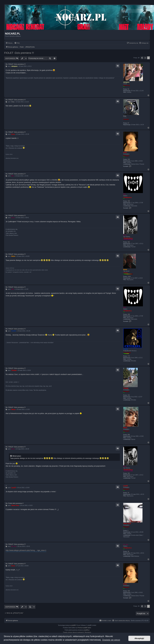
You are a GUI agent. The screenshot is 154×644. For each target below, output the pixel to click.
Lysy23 (126, 486)
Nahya (125, 428)
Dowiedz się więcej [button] (111, 640)
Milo (125, 194)
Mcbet (125, 270)
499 (129, 201)
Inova (125, 152)
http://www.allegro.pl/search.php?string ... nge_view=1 (26, 550)
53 (128, 89)
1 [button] (145, 58)
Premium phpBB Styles (84, 628)
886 (129, 435)
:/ (6, 485)
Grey (125, 116)
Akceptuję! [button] (139, 638)
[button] (142, 58)
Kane (125, 235)
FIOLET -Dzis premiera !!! (19, 53)
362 (129, 242)
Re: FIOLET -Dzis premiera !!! (16, 64)
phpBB (73, 625)
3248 (129, 276)
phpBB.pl (87, 630)
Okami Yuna (127, 524)
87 (128, 123)
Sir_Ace (126, 545)
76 (128, 493)
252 (129, 395)
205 (129, 159)
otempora (126, 82)
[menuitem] (17, 43)
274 (129, 356)
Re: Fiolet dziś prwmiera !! (15, 503)
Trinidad (126, 388)
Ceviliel (126, 349)
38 (128, 551)
